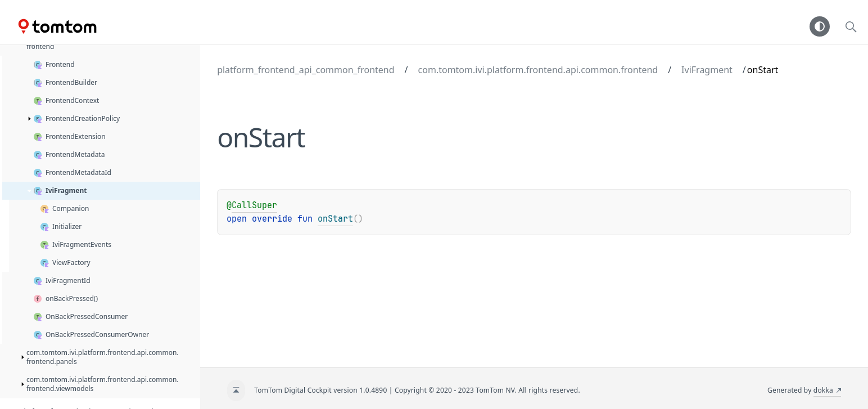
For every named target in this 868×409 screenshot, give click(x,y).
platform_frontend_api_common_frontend (306, 70)
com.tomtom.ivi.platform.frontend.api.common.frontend (538, 70)
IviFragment (707, 70)
